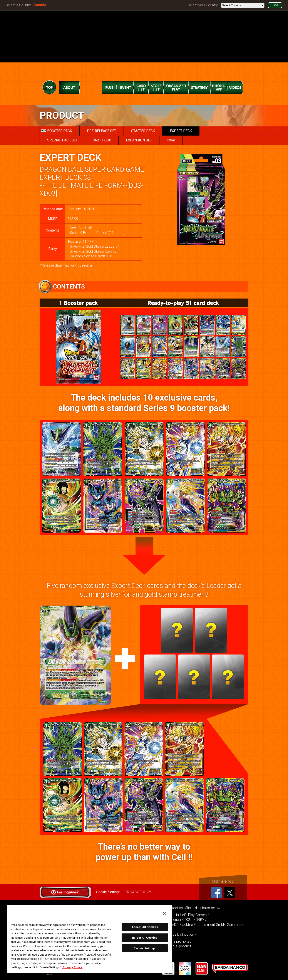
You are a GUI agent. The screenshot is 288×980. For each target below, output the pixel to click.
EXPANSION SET (139, 140)
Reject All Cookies (145, 938)
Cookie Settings (108, 892)
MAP (277, 5)
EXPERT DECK (181, 131)
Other (171, 140)
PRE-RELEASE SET (102, 131)
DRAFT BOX (102, 140)
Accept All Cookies (145, 927)
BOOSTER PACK (57, 131)
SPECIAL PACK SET (62, 140)
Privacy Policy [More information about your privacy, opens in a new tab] (72, 967)
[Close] (164, 913)
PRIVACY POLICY (138, 892)
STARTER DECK (143, 131)
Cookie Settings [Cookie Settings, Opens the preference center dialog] (145, 948)
